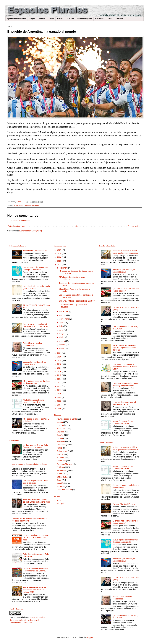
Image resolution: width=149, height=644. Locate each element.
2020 (60, 357)
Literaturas (61, 461)
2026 (60, 250)
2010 (60, 394)
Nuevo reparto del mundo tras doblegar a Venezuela (36, 268)
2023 (60, 261)
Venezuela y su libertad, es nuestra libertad (34, 363)
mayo (62, 334)
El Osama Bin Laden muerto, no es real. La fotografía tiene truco (37, 501)
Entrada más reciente (17, 226)
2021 (60, 353)
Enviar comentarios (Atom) (31, 231)
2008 (60, 401)
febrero (63, 345)
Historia (60, 19)
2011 (60, 390)
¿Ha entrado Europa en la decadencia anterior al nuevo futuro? (125, 367)
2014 (60, 379)
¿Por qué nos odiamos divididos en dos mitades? (37, 382)
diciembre (64, 268)
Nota (59, 500)
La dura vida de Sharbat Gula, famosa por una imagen (36, 446)
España (60, 435)
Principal (60, 503)
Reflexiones (100, 19)
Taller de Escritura (64, 490)
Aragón (32, 19)
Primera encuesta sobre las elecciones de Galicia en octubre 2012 (35, 590)
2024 (60, 257)
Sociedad (120, 19)
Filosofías (61, 441)
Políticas (60, 467)
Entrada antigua (134, 226)
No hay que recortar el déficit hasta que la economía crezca (36, 325)
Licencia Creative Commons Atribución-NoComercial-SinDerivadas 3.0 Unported (27, 620)
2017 (60, 368)
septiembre (64, 319)
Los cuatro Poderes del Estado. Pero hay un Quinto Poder (126, 384)
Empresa (60, 432)
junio (62, 330)
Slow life (27, 205)
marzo (62, 341)
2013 (60, 383)
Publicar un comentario (20, 221)
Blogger (90, 637)
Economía (61, 429)
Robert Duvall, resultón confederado (33, 344)
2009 (60, 397)
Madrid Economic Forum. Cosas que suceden (34, 401)
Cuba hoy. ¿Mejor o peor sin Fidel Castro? (77, 301)
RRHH (59, 474)
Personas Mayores (85, 19)
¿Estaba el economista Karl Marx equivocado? (124, 403)
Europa (60, 438)
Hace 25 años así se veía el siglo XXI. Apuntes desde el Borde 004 (124, 348)
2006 (60, 408)
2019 (60, 360)
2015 (60, 375)
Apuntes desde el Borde (16, 19)
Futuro (51, 19)
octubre (63, 315)
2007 (60, 405)
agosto (63, 323)
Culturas (42, 19)
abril (61, 337)
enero (62, 348)
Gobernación (62, 451)
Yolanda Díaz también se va (35, 251)
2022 (60, 265)
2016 (60, 372)
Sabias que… (62, 477)
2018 (60, 364)
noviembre (64, 311)
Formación (61, 445)
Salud (110, 19)
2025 (60, 254)
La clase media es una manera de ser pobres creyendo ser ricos (36, 537)
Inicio (77, 226)
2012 (60, 386)
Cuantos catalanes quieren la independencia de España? (35, 570)
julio (61, 326)
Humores (70, 19)
